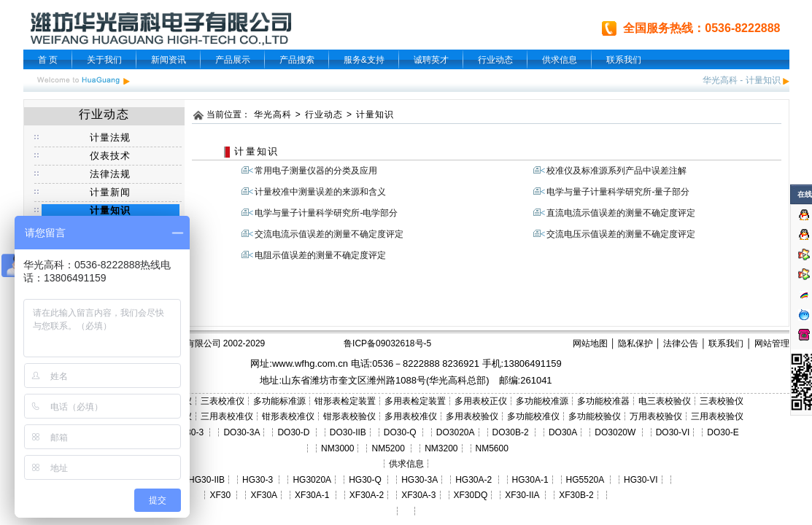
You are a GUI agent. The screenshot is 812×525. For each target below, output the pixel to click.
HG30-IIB (206, 480)
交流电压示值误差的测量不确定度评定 (621, 234)
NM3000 (337, 448)
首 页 (48, 60)
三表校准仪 (223, 401)
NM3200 (441, 448)
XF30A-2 (367, 495)
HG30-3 (258, 480)
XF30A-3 (418, 495)
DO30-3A (241, 432)
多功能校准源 (542, 401)
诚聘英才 (431, 60)
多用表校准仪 (411, 416)
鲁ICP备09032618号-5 (387, 343)
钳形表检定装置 (345, 401)
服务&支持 (364, 60)
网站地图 (590, 343)
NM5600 (492, 448)
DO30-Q (400, 432)
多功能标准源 (279, 401)
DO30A (563, 432)
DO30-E (723, 432)
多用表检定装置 (415, 401)
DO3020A (456, 432)
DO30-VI (673, 432)
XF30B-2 (576, 495)
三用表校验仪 (717, 416)
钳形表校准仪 (288, 416)
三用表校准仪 (227, 416)
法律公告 (681, 343)
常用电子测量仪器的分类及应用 (316, 171)
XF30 (220, 495)
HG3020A (312, 480)
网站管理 (772, 343)
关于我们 (104, 60)
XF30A (264, 495)
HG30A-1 (530, 480)
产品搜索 (297, 60)
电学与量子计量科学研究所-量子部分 (618, 192)
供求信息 (560, 60)
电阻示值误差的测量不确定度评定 (320, 255)
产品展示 (233, 60)
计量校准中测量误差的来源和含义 (320, 192)
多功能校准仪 (533, 416)
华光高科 (720, 80)
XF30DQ (471, 495)
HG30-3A (419, 480)
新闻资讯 (169, 60)
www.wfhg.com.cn (310, 363)
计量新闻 (111, 192)
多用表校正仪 (481, 401)
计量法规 (111, 137)
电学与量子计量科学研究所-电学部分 (326, 213)
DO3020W (615, 432)
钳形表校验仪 (349, 416)
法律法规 (111, 174)
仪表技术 (111, 156)
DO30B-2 (511, 432)
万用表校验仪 (656, 416)
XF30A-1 (312, 495)
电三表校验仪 (665, 401)
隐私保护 (635, 343)
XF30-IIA (522, 495)
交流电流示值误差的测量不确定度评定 (329, 234)
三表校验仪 (722, 401)
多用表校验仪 (472, 416)
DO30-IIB (348, 432)
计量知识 (763, 80)
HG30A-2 (473, 480)
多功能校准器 (603, 401)
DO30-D (293, 432)
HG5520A (585, 480)
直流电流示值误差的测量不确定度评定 (621, 213)
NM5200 (388, 448)
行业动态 (495, 60)
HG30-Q (365, 480)
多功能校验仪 (595, 416)
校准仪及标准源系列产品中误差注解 (616, 171)
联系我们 (624, 60)
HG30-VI (641, 480)
